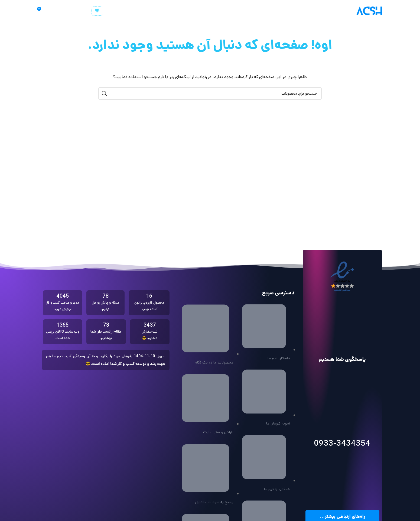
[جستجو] (53, 11)
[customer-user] (97, 11)
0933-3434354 (342, 443)
